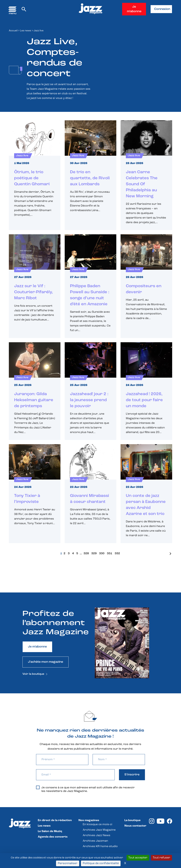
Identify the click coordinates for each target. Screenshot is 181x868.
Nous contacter (135, 826)
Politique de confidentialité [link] (101, 863)
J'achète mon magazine (46, 662)
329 (94, 554)
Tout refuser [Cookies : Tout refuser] (161, 858)
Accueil (13, 31)
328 (86, 554)
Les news (26, 31)
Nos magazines (89, 820)
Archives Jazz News (97, 835)
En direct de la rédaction (55, 820)
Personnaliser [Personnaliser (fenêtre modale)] (68, 863)
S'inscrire (132, 775)
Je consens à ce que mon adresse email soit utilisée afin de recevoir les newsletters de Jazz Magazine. (85, 789)
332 (117, 554)
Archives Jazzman (95, 841)
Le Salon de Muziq (50, 831)
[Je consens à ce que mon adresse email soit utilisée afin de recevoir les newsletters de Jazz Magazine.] (38, 787)
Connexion (162, 9)
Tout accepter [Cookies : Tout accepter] (138, 858)
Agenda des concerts (53, 837)
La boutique (132, 820)
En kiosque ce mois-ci (97, 824)
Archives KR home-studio (100, 846)
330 (102, 554)
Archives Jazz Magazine (99, 830)
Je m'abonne (134, 9)
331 (110, 554)
